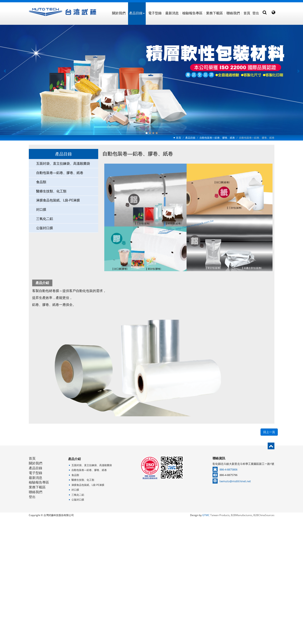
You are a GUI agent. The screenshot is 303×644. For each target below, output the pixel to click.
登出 (256, 13)
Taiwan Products (220, 515)
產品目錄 (137, 13)
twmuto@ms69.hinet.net (235, 481)
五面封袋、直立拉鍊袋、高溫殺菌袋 (63, 163)
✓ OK (214, 641)
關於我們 (119, 13)
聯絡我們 (233, 13)
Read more (132, 565)
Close (151, 522)
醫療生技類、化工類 (51, 191)
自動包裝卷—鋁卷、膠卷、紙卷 (217, 138)
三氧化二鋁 (45, 219)
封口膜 (41, 209)
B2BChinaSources (264, 515)
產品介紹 (74, 459)
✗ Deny (152, 536)
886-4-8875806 (228, 469)
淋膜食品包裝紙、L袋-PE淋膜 (58, 200)
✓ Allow (151, 532)
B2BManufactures (241, 515)
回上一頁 (269, 432)
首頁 (247, 13)
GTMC (206, 515)
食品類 (41, 182)
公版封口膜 (45, 228)
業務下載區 (214, 13)
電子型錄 (155, 13)
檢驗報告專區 (192, 13)
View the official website (162, 565)
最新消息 (172, 13)
